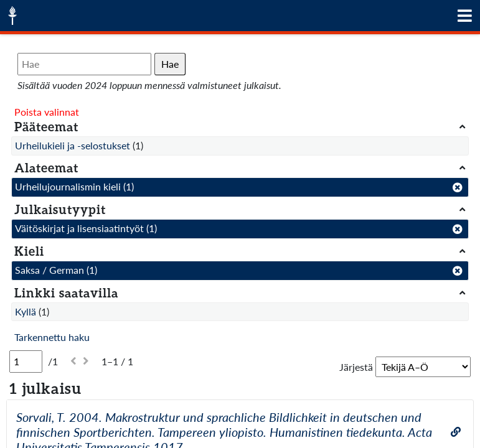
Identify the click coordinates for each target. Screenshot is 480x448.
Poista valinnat (47, 112)
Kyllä (26, 311)
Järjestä (356, 367)
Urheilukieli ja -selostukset (73, 145)
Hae (170, 64)
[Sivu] (26, 362)
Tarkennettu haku (52, 337)
